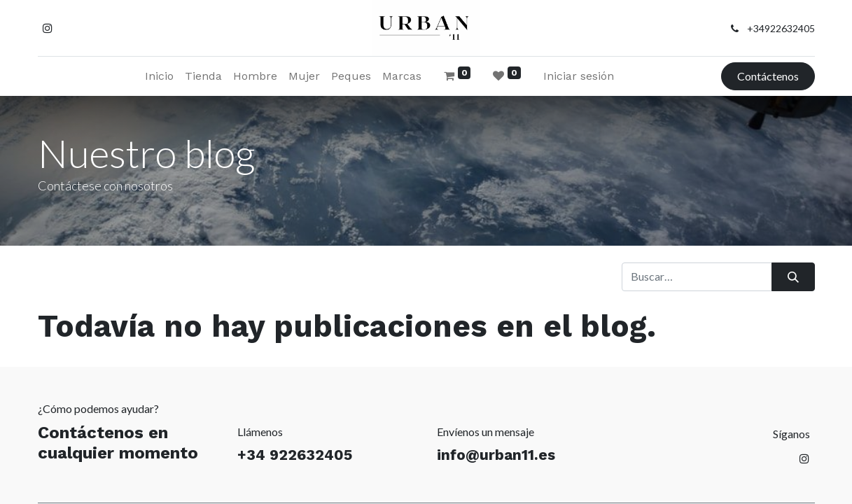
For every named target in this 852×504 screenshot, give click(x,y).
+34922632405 (781, 28)
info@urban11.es (496, 455)
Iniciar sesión (579, 76)
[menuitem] (159, 76)
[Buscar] (793, 276)
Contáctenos (768, 76)
